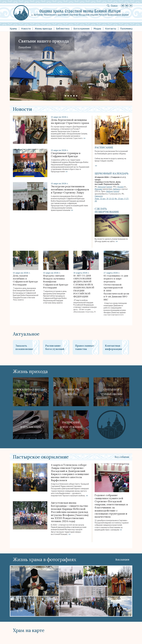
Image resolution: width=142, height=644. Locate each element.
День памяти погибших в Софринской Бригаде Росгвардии (25, 280)
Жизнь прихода (43, 29)
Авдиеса (117, 189)
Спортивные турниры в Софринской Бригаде (66, 155)
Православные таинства (85, 347)
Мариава (98, 189)
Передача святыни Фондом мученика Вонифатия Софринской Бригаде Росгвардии (56, 282)
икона (109, 187)
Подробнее (25, 47)
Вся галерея (122, 559)
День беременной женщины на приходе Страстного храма (70, 121)
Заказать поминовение (24, 347)
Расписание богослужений (55, 347)
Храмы (13, 29)
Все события (122, 457)
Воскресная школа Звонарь (31, 392)
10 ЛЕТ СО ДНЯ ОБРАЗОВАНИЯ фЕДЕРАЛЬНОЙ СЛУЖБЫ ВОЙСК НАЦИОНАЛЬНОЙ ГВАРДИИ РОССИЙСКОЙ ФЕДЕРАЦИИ (84, 286)
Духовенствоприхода (71, 392)
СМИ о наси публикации (31, 425)
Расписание (104, 147)
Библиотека (63, 29)
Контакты (111, 29)
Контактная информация (113, 347)
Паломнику (126, 29)
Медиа (97, 29)
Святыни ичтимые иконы (111, 392)
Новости (26, 29)
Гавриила (99, 196)
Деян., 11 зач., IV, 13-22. (104, 199)
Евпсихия (102, 187)
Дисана (120, 187)
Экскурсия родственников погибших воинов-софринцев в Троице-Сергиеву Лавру (70, 189)
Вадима (110, 191)
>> (84, 138)
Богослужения (81, 29)
